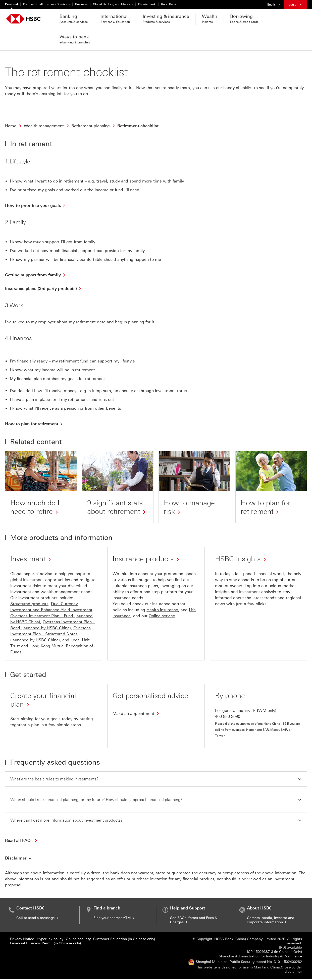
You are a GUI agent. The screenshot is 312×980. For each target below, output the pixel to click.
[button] (156, 779)
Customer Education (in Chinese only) (124, 940)
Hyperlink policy (50, 940)
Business (81, 4)
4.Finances (18, 338)
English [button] (276, 3)
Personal (11, 4)
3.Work (14, 305)
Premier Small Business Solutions (46, 4)
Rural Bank (169, 4)
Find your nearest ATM (114, 919)
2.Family (15, 222)
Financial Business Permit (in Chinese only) (45, 944)
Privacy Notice (22, 940)
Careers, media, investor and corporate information (271, 921)
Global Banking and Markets (113, 4)
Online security (78, 940)
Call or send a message (38, 919)
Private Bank (147, 4)
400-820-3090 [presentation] (228, 717)
